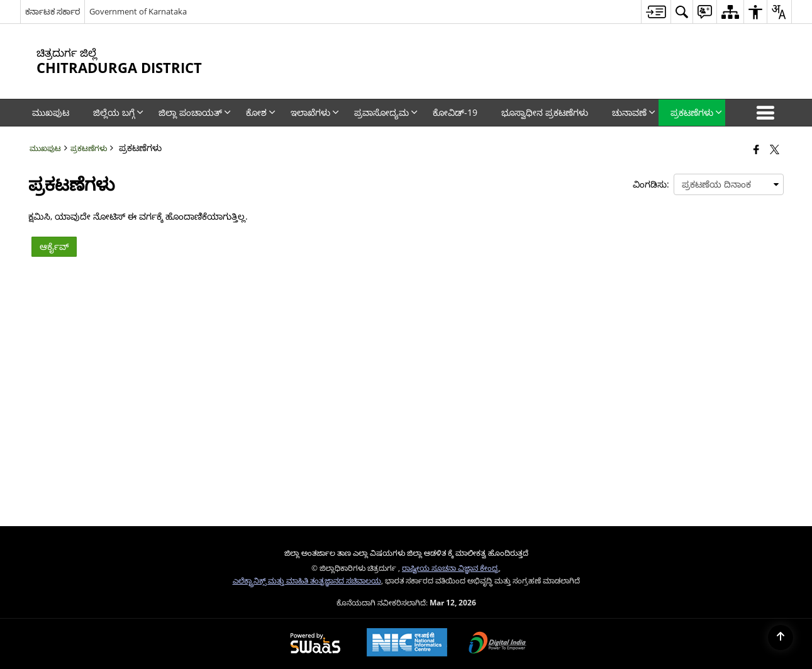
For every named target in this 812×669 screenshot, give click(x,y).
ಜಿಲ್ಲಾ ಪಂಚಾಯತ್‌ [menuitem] (195, 112)
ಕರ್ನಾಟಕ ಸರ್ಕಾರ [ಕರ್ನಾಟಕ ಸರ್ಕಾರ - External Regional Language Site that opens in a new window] (53, 11)
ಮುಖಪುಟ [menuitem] (51, 112)
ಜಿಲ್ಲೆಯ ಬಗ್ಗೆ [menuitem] (118, 112)
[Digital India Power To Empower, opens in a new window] (498, 644)
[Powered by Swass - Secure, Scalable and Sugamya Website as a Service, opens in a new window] (315, 644)
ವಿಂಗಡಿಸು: (651, 184)
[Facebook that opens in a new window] (756, 149)
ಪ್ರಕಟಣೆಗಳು (89, 148)
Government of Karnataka (138, 11)
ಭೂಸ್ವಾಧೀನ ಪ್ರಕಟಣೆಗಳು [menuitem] (545, 112)
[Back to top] (781, 638)
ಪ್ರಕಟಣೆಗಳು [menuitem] (696, 112)
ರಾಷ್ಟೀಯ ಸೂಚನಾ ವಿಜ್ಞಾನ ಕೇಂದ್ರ (450, 568)
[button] (768, 113)
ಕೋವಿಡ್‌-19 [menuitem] (455, 112)
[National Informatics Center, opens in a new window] (407, 644)
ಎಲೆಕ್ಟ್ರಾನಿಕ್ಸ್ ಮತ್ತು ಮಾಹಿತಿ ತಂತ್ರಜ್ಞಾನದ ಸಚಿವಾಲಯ (307, 580)
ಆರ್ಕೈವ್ (54, 246)
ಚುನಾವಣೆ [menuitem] (634, 112)
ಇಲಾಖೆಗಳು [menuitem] (315, 112)
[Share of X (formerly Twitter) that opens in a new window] (775, 149)
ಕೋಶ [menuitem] (261, 112)
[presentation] (729, 184)
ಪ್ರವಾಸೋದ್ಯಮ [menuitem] (386, 112)
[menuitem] (656, 12)
